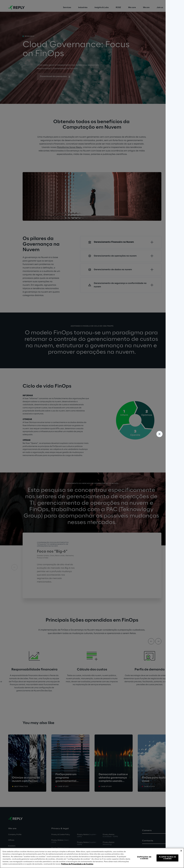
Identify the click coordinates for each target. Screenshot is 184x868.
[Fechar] (181, 851)
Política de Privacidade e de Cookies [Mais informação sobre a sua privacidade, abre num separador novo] (77, 864)
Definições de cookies (144, 858)
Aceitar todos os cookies (167, 858)
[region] (92, 858)
